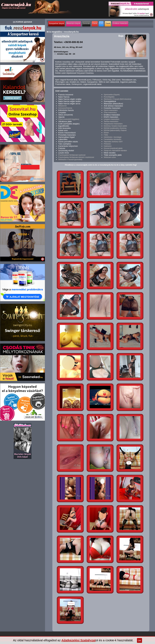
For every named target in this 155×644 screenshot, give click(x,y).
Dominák (86, 23)
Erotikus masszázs (120, 23)
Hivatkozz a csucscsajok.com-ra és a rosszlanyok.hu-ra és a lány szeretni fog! (101, 165)
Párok (95, 23)
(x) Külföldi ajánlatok (23, 22)
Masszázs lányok (73, 23)
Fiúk (101, 23)
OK (139, 640)
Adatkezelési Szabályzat (79, 640)
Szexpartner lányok (56, 23)
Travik (108, 23)
